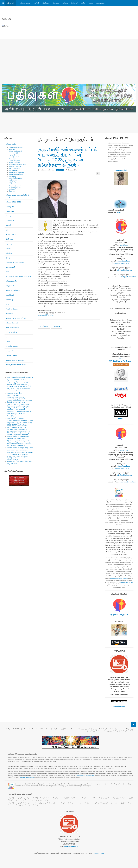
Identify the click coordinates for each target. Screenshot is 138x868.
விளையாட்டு (10, 211)
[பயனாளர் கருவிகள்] (98, 173)
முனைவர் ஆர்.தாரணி (15, 166)
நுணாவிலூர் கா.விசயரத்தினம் (17, 165)
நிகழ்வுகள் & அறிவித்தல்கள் (15, 262)
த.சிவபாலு (12, 192)
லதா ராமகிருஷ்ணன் (15, 168)
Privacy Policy (99, 853)
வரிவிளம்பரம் (10, 221)
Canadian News (11, 355)
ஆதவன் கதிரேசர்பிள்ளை (16, 147)
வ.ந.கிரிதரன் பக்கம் (121, 170)
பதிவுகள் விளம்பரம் (12, 323)
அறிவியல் (9, 253)
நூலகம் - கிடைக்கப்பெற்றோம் (15, 360)
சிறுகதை (56, 3)
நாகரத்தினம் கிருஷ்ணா (16, 178)
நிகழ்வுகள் (74, 3)
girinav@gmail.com (123, 261)
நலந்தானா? (10, 351)
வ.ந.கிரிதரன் (100, 3)
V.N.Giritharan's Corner (121, 361)
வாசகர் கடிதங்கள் (12, 332)
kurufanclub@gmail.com (46, 315)
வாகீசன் (11, 184)
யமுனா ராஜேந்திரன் (14, 153)
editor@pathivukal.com (121, 263)
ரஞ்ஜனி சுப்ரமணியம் (15, 182)
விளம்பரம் (9, 216)
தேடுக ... (6, 19)
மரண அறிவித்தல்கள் (13, 328)
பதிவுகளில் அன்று (12, 281)
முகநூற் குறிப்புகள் (12, 346)
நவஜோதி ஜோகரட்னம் (15, 188)
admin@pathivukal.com (128, 277)
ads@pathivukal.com (124, 270)
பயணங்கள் (9, 314)
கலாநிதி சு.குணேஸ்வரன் (16, 174)
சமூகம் (8, 304)
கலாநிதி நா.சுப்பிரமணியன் (16, 172)
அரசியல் (36, 3)
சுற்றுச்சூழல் (10, 207)
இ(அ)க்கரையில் (11, 234)
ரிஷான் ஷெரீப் (13, 176)
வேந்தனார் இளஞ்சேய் (15, 186)
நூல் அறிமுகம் (10, 267)
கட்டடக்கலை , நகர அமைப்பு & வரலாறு (18, 276)
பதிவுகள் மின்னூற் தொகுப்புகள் (16, 318)
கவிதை (65, 3)
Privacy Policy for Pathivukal (16, 365)
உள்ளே (119, 212)
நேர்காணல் (9, 230)
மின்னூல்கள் (10, 286)
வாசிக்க (121, 419)
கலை (7, 272)
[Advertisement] (69, 67)
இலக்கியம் (46, 3)
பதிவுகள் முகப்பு (25, 3)
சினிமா (8, 342)
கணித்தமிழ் (10, 300)
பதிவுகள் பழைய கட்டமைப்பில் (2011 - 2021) (18, 196)
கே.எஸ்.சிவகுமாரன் (14, 163)
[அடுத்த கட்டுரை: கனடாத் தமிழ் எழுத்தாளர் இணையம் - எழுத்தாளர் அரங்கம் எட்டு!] (57, 326)
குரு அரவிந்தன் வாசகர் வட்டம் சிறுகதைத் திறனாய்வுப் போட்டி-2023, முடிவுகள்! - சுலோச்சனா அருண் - (68, 157)
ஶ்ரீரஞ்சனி (12, 190)
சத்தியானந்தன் (13, 180)
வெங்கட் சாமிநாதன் (15, 161)
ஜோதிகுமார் (12, 149)
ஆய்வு (83, 3)
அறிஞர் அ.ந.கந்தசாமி (13, 290)
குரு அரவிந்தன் (13, 170)
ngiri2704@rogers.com (27, 777)
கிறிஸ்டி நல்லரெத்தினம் (15, 151)
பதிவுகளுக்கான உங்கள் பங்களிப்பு (119, 578)
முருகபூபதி (12, 155)
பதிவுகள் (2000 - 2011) (14, 202)
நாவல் (91, 3)
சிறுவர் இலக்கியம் (12, 309)
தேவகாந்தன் (13, 159)
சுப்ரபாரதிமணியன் (14, 157)
